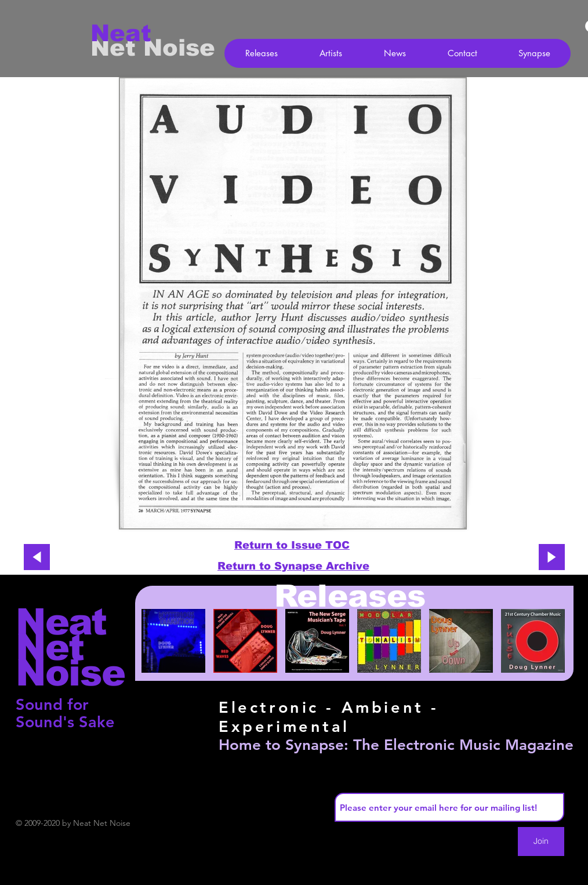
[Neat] (132, 33)
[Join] (541, 842)
